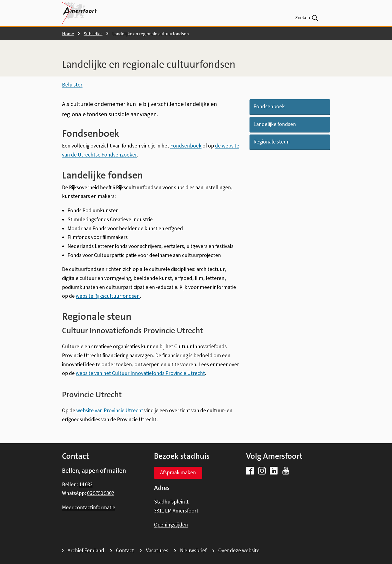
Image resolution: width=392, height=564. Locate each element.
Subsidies (93, 34)
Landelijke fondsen (275, 125)
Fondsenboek (269, 108)
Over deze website (239, 550)
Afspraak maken (178, 473)
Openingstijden (171, 525)
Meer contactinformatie (89, 507)
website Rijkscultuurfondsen (108, 297)
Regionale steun (272, 143)
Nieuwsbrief (193, 550)
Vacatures (157, 550)
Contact (125, 550)
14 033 (86, 484)
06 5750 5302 (100, 493)
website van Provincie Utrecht (110, 412)
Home (68, 34)
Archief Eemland (86, 550)
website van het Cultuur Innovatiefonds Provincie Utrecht (140, 374)
